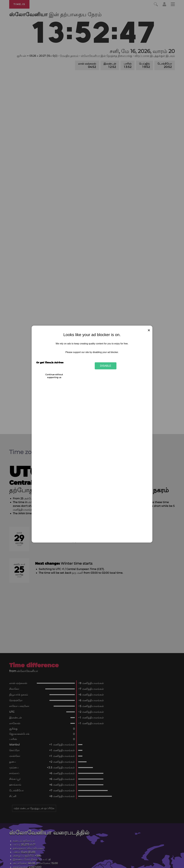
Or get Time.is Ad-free (50, 363)
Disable (106, 366)
